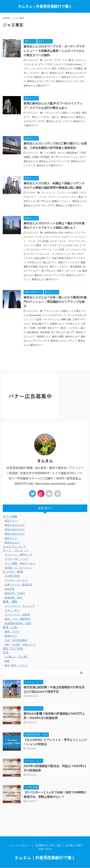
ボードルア (78, 254)
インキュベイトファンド (47, 237)
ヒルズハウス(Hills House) (67, 64)
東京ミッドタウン (41, 117)
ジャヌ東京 (68, 60)
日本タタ (44, 267)
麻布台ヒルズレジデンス (59, 121)
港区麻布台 (33, 332)
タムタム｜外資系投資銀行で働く (45, 6)
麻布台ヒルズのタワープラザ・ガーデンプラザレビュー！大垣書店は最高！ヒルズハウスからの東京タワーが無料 (54, 51)
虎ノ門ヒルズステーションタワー (69, 157)
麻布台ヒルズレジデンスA (41, 81)
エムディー (67, 237)
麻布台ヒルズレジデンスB (70, 81)
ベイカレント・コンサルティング (53, 254)
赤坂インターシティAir (69, 271)
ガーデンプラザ (52, 60)
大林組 (35, 157)
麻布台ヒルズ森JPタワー (37, 86)
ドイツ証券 (58, 250)
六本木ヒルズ (65, 68)
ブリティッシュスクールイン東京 (65, 197)
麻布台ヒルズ (57, 73)
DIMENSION (51, 233)
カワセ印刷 (43, 241)
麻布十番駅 (58, 336)
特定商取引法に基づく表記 (48, 836)
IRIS (61, 233)
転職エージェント (62, 201)
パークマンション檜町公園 (57, 319)
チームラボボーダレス (70, 245)
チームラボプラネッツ (54, 315)
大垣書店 (78, 68)
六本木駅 (41, 328)
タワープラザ (45, 64)
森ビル (45, 73)
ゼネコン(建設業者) (67, 153)
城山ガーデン (50, 262)
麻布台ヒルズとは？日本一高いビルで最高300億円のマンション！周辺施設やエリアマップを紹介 (55, 302)
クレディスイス (58, 241)
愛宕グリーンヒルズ (69, 262)
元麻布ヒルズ (57, 324)
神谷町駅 (45, 332)
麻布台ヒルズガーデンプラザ (54, 161)
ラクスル (28, 258)
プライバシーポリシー (20, 836)
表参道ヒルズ (44, 336)
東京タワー (53, 328)
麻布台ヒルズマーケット (47, 77)
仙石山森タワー (43, 258)
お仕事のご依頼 (73, 836)
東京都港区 (76, 267)
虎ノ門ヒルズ (44, 201)
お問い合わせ (45, 840)
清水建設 (45, 157)
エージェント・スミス (53, 193)
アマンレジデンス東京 (56, 113)
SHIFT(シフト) (72, 233)
